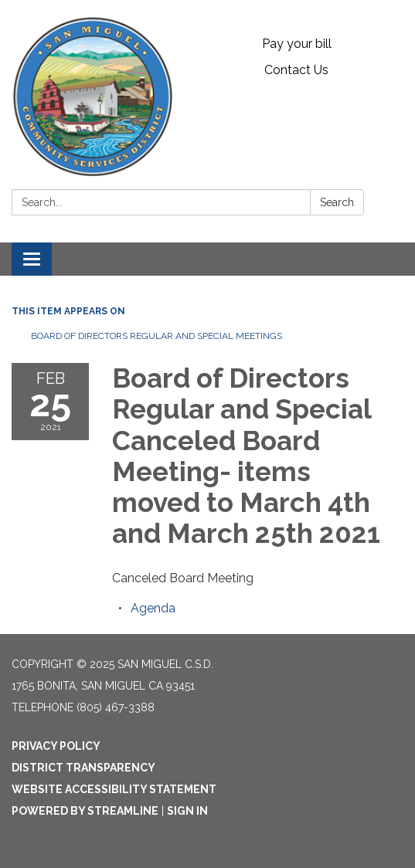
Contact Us (296, 70)
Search (337, 202)
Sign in (187, 811)
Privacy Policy (56, 746)
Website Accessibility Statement (114, 789)
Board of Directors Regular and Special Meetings (156, 336)
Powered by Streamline (85, 811)
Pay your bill (297, 44)
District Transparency (83, 768)
